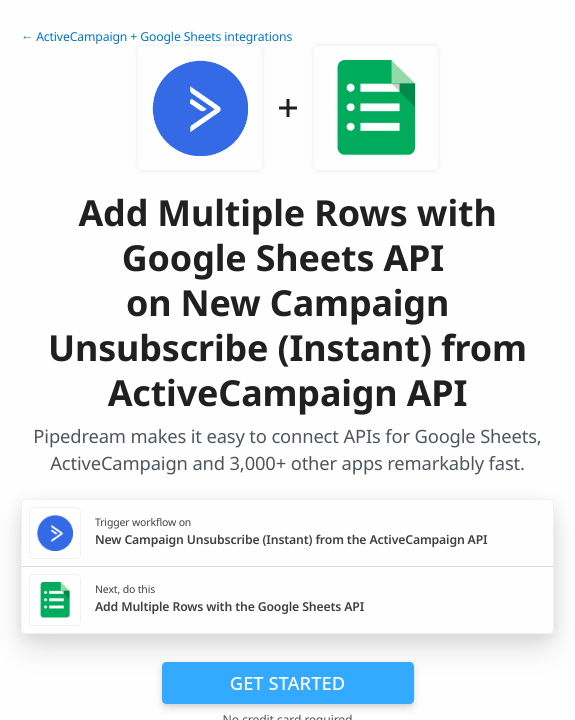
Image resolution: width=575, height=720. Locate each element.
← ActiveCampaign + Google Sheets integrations (156, 36)
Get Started (287, 682)
